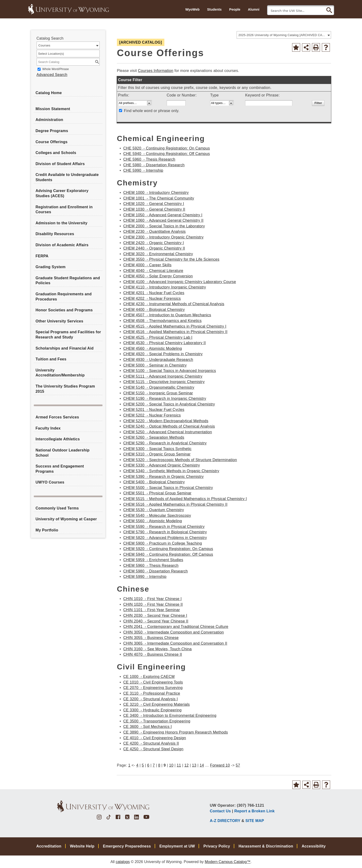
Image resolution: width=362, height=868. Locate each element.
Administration (49, 120)
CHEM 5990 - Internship (145, 577)
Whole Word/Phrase (55, 69)
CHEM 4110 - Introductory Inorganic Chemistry (165, 287)
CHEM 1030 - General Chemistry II (154, 209)
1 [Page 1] (129, 765)
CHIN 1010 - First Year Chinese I (152, 599)
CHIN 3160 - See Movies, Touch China (158, 649)
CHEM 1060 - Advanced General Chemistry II (163, 220)
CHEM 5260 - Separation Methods (154, 437)
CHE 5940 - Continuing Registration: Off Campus (167, 154)
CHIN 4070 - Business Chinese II (153, 654)
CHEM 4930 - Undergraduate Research (158, 360)
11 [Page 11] (179, 765)
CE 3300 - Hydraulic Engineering (152, 710)
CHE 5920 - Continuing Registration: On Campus (167, 148)
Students (214, 9)
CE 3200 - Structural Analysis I (151, 699)
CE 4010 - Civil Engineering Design (155, 738)
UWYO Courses (50, 482)
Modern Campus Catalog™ (228, 862)
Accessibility (314, 846)
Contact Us (220, 811)
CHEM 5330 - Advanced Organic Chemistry (162, 465)
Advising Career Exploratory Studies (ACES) (62, 193)
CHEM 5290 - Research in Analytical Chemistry (165, 443)
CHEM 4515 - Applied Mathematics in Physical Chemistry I (175, 326)
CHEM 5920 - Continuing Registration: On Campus (168, 549)
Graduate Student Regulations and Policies (68, 281)
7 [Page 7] (154, 765)
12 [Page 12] (187, 765)
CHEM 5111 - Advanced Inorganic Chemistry (163, 376)
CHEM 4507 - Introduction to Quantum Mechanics (167, 315)
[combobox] (284, 35)
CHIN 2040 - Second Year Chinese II (156, 621)
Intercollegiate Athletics (58, 439)
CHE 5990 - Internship (143, 170)
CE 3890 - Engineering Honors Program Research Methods (176, 732)
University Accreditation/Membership (60, 373)
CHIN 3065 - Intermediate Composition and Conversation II (175, 643)
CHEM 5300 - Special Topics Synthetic (157, 449)
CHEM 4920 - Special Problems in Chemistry (163, 354)
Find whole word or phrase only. (152, 111)
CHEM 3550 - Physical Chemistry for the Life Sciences (171, 259)
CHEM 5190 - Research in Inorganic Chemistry (165, 399)
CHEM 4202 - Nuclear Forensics (152, 298)
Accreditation (49, 846)
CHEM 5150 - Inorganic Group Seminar (158, 393)
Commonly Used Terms (57, 508)
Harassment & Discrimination (266, 846)
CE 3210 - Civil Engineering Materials (157, 704)
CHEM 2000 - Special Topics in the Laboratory (164, 226)
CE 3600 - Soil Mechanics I (148, 727)
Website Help (82, 846)
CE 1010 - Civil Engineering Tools (153, 682)
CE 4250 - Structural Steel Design (153, 749)
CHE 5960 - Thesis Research (149, 159)
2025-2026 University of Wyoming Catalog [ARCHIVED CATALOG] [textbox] (282, 35)
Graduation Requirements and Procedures (64, 297)
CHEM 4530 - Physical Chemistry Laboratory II (165, 343)
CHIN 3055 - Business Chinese (151, 638)
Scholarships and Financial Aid (65, 348)
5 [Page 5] (143, 765)
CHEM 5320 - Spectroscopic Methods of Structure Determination (180, 460)
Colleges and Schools (56, 153)
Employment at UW (177, 846)
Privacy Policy (217, 846)
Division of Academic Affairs (62, 245)
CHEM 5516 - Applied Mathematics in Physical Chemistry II (175, 504)
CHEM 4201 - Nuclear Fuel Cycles (154, 293)
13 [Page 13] (194, 765)
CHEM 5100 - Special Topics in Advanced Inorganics (170, 371)
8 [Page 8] (159, 765)
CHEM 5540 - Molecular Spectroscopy (157, 515)
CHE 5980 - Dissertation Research (154, 165)
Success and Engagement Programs (60, 469)
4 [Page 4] (137, 765)
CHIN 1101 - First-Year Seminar (152, 610)
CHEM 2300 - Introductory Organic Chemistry (163, 237)
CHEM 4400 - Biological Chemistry (154, 310)
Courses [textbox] (45, 45)
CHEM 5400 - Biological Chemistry (154, 482)
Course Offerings (52, 142)
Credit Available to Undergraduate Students (67, 177)
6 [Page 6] (148, 765)
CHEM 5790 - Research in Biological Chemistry (165, 532)
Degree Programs (52, 131)
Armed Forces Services (57, 417)
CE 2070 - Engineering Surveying (153, 688)
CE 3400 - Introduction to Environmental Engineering (170, 716)
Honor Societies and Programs (64, 310)
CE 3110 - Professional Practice (152, 693)
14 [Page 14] (202, 765)
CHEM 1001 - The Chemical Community (159, 198)
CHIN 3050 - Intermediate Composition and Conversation (174, 632)
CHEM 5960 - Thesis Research (151, 565)
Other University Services (60, 321)
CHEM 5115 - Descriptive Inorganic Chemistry (164, 382)
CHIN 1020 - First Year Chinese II (153, 604)
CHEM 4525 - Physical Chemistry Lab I (158, 337)
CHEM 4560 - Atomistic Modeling (153, 348)
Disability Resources (55, 234)
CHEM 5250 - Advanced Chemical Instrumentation (168, 432)
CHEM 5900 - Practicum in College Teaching (163, 543)
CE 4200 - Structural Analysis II (151, 743)
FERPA (42, 256)
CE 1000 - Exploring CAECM (149, 677)
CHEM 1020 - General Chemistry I (154, 204)
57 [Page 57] (238, 765)
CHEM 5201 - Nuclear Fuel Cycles (154, 410)
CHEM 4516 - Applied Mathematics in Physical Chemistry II (175, 332)
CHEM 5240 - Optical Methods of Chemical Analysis (169, 426)
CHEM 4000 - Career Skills (147, 265)
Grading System (51, 267)
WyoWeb (192, 9)
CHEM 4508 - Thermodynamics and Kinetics (162, 321)
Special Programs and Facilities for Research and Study (68, 335)
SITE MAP (255, 821)
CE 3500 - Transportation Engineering (157, 721)
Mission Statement (53, 109)
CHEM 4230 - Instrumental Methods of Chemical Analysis (174, 304)
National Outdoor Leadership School (63, 453)
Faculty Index (48, 428)
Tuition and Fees (51, 359)
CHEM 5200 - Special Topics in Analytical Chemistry (169, 404)
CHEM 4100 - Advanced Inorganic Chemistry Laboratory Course (180, 282)
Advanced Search (52, 75)
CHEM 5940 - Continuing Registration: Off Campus (168, 554)
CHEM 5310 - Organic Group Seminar (157, 454)
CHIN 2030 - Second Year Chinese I (155, 616)
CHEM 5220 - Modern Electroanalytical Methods (166, 421)
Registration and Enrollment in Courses (64, 210)
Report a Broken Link (254, 811)
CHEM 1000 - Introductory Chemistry (156, 193)
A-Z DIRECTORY (225, 821)
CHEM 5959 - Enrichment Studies (153, 560)
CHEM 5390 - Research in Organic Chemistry (164, 477)
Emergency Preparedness (127, 846)
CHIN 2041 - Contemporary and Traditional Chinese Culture (176, 627)
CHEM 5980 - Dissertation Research (155, 571)
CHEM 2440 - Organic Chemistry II (154, 248)
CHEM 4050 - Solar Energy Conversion (158, 276)
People (235, 9)
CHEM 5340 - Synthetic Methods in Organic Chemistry (171, 471)
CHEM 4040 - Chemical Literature (153, 271)
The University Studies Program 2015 (65, 389)
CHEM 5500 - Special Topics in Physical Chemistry (168, 488)
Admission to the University (62, 223)
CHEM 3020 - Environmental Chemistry (158, 254)
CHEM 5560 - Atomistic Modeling (153, 521)
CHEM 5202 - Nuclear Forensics (152, 415)
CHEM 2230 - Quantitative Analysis (155, 232)
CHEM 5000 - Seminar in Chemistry (155, 365)
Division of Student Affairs (60, 164)
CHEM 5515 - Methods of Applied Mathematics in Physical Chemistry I (185, 499)
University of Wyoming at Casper (66, 519)
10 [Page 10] (171, 765)
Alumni (254, 9)
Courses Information (156, 71)
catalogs (123, 862)
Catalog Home (49, 93)
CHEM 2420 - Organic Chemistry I (154, 243)
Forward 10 (220, 765)
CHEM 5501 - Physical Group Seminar (157, 493)
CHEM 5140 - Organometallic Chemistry (159, 387)
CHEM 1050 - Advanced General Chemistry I (163, 215)
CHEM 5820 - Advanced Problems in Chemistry (165, 538)
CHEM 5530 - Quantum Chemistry (154, 510)
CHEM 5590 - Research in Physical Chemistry (164, 527)
